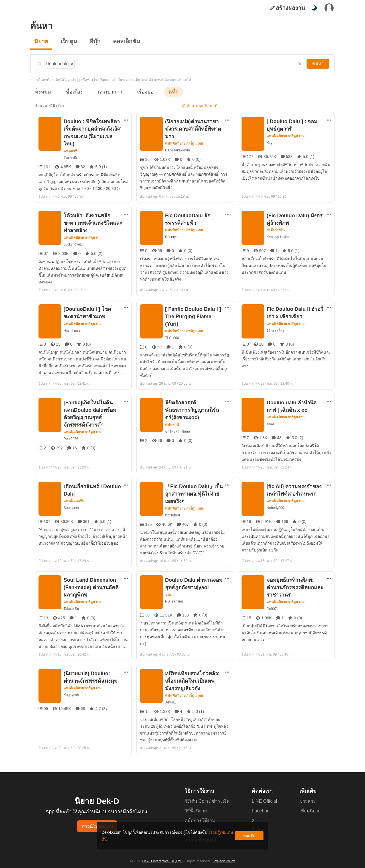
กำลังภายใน (276, 230)
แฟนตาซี (70, 143)
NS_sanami (174, 595)
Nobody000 (276, 501)
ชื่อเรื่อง (71, 92)
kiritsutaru (173, 509)
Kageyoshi (72, 688)
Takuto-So (71, 602)
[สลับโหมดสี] (314, 8)
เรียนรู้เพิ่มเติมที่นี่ (200, 838)
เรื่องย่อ (137, 92)
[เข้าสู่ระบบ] (329, 8)
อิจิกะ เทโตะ (275, 327)
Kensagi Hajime (279, 236)
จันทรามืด (71, 150)
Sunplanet (71, 501)
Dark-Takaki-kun (178, 150)
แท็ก (164, 92)
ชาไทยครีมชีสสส (177, 425)
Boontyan (173, 236)
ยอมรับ (249, 838)
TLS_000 (172, 327)
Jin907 (272, 602)
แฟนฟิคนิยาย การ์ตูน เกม (184, 143)
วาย (168, 588)
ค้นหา (319, 64)
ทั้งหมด (42, 92)
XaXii (271, 418)
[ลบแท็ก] (72, 63)
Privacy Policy (224, 861)
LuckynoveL (73, 244)
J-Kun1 (170, 696)
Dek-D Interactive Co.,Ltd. (163, 861)
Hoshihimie (72, 327)
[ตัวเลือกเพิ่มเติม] (126, 120)
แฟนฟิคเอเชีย (74, 495)
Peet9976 (71, 432)
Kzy (269, 143)
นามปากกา (104, 92)
